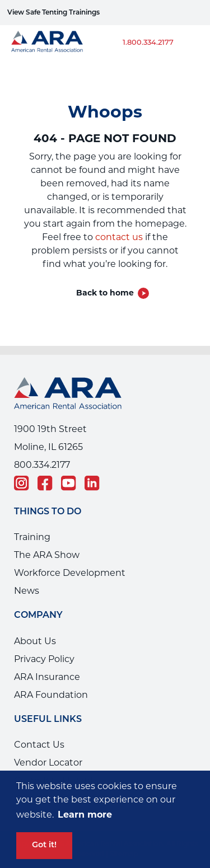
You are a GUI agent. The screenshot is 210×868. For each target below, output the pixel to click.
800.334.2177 (42, 465)
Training (32, 537)
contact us (119, 237)
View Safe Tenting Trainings (53, 13)
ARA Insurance (47, 677)
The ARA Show (47, 555)
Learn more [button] (85, 815)
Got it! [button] (44, 845)
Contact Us (39, 745)
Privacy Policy (44, 659)
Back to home (105, 293)
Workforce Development (70, 573)
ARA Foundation (51, 695)
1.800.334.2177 (148, 43)
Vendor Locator (48, 763)
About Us (35, 641)
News (27, 591)
